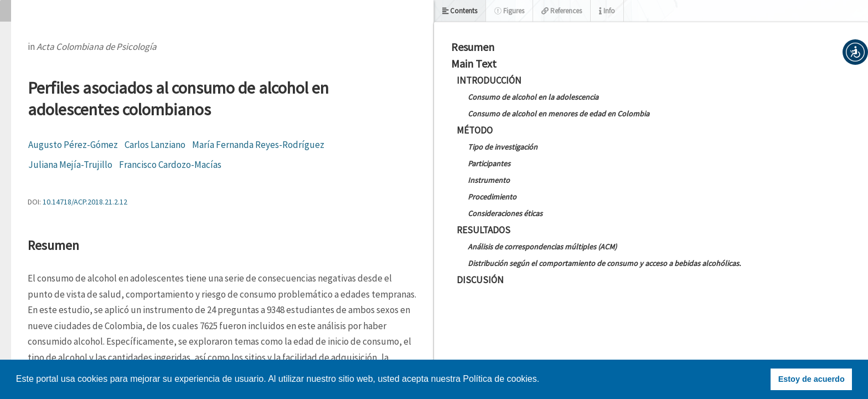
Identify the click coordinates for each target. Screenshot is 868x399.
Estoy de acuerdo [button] (812, 379)
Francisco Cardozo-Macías (170, 165)
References (562, 11)
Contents (460, 11)
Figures (509, 11)
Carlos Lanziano (155, 145)
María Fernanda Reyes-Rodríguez (258, 145)
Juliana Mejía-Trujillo (70, 165)
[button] (855, 52)
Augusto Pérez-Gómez (73, 145)
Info (607, 11)
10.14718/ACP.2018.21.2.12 (85, 202)
